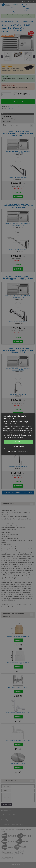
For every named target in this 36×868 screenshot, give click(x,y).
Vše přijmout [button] (19, 442)
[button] (18, 451)
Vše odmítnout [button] (19, 447)
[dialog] (18, 434)
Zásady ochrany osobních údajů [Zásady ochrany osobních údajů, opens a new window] (13, 437)
